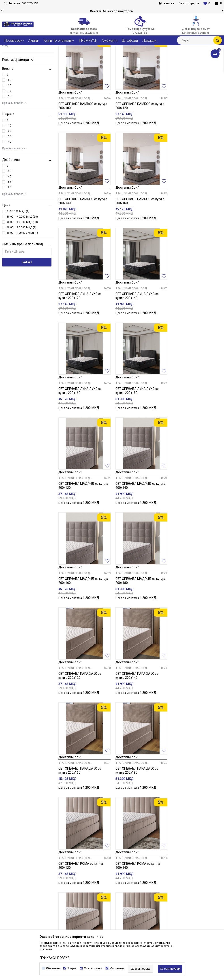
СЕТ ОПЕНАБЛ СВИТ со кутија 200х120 (192, 715)
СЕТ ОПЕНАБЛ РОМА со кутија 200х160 (81, 715)
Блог (81, 898)
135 (9, 182)
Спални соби (49, 49)
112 (9, 136)
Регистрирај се (189, 3)
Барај (27, 308)
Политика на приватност (169, 883)
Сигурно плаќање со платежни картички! (112, 11)
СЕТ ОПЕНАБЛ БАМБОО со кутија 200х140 (195, 150)
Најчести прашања (92, 903)
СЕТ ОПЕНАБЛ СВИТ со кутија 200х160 (136, 809)
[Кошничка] (218, 3)
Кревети (67, 49)
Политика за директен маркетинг (175, 893)
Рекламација (160, 918)
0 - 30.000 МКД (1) (18, 257)
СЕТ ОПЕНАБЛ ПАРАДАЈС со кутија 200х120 (80, 526)
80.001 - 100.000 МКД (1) (22, 278)
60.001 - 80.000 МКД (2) (21, 273)
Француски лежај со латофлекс (25, 89)
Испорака (158, 913)
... (140, 838)
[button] (199, 40)
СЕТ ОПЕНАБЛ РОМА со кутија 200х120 (137, 621)
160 (9, 233)
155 (9, 227)
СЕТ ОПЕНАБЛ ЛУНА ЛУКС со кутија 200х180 (136, 338)
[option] (112, 11)
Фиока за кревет (18, 77)
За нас (82, 878)
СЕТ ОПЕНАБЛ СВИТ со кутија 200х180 (192, 809)
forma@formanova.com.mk (24, 913)
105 (9, 125)
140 (9, 187)
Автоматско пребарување (130, 57)
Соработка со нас (91, 888)
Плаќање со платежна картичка (174, 908)
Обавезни (53, 968)
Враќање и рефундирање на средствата (181, 923)
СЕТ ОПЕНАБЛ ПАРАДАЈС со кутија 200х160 (192, 526)
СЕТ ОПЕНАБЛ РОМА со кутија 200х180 (137, 715)
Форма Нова (10, 49)
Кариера (84, 883)
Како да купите (162, 898)
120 (9, 176)
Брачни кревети (17, 72)
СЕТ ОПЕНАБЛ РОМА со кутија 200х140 (193, 621)
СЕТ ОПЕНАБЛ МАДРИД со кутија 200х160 (139, 432)
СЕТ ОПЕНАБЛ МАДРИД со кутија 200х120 (195, 338)
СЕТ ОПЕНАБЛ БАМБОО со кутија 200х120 (139, 150)
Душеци (13, 68)
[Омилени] (207, 3)
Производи (30, 49)
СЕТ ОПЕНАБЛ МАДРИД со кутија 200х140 (83, 432)
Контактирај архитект (94, 893)
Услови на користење (167, 878)
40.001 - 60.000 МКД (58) (22, 267)
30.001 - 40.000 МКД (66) (22, 262)
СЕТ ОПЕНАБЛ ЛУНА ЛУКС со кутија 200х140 (192, 244)
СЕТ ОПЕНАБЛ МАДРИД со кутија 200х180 (195, 432)
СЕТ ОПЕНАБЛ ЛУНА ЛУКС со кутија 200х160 (80, 338)
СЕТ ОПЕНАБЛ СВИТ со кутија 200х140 (80, 809)
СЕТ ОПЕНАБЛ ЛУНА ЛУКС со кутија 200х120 (136, 244)
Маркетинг (117, 968)
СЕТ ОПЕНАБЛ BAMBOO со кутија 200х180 (83, 150)
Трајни (72, 968)
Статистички (93, 968)
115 (9, 142)
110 (9, 131)
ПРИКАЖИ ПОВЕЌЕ (54, 958)
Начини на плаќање (165, 903)
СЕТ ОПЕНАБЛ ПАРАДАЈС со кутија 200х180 (80, 621)
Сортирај (159, 57)
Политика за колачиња (168, 888)
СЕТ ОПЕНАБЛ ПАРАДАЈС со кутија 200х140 (136, 526)
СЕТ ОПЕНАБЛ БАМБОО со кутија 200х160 (83, 244)
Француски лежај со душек (26, 82)
